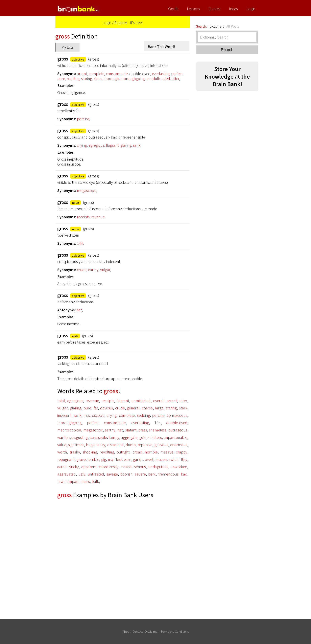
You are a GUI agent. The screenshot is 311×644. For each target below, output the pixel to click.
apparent (89, 467)
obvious (107, 408)
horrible (151, 452)
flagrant (112, 145)
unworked (179, 467)
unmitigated (141, 401)
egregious (96, 145)
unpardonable (175, 437)
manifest (115, 459)
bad (184, 474)
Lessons (193, 9)
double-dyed (177, 423)
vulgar (105, 270)
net (79, 310)
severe (140, 474)
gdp (142, 437)
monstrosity (109, 467)
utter (175, 78)
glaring (126, 145)
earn (128, 459)
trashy (75, 452)
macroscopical (69, 430)
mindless (155, 437)
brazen (161, 459)
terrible (93, 459)
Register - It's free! (129, 23)
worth (62, 452)
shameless (158, 430)
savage (112, 474)
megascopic (87, 190)
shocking (90, 452)
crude (82, 270)
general (133, 408)
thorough (111, 78)
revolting (107, 452)
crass (143, 430)
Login (251, 9)
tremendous (168, 474)
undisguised (158, 467)
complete (96, 74)
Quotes (215, 9)
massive (167, 452)
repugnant (66, 459)
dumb (131, 445)
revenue (98, 217)
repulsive (145, 445)
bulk (95, 481)
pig (104, 459)
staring (87, 78)
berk (152, 474)
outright (123, 452)
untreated (96, 474)
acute (62, 467)
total (61, 401)
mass (86, 481)
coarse (147, 408)
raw (60, 481)
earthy (93, 270)
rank (137, 145)
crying (82, 145)
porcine (83, 119)
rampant (72, 481)
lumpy (114, 437)
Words (173, 9)
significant (76, 445)
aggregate (129, 437)
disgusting (80, 437)
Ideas (233, 9)
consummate (117, 74)
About (126, 631)
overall (159, 401)
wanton (64, 437)
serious (140, 467)
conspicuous (177, 415)
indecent (64, 415)
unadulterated (158, 78)
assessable (98, 437)
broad (137, 452)
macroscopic (94, 415)
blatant (131, 430)
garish (138, 459)
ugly (82, 474)
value (62, 445)
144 (80, 243)
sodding (73, 78)
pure (61, 78)
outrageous (178, 430)
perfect (177, 74)
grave (81, 459)
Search (227, 50)
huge (90, 445)
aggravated (67, 474)
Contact (138, 631)
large (159, 408)
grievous (161, 445)
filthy (183, 459)
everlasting (161, 74)
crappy (182, 452)
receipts (83, 217)
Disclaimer (152, 631)
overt (149, 459)
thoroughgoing (133, 78)
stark (98, 78)
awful (173, 459)
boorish (126, 474)
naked (126, 467)
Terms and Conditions (175, 631)
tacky (101, 445)
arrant (82, 74)
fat (96, 408)
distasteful (116, 445)
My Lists (68, 47)
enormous (179, 445)
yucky (74, 467)
